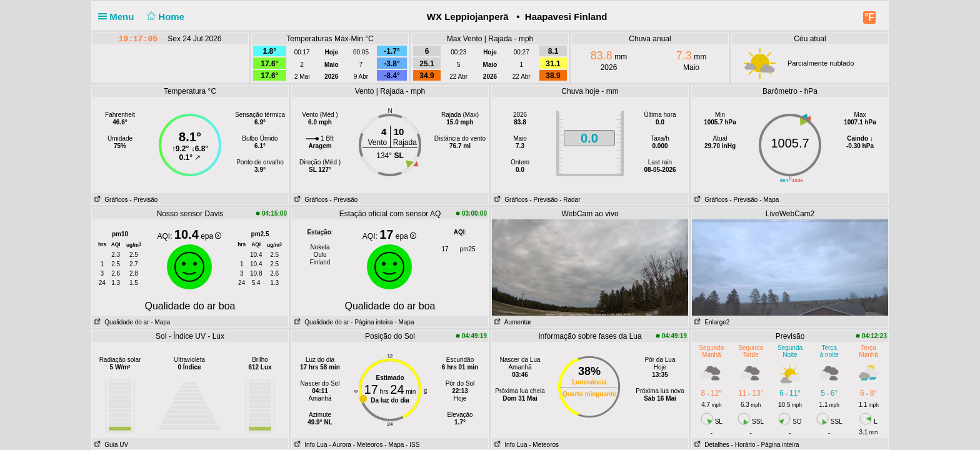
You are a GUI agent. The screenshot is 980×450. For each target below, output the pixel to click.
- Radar (570, 200)
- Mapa (769, 200)
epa (211, 236)
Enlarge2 (711, 322)
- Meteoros (368, 445)
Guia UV (110, 445)
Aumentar (512, 322)
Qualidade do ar (121, 322)
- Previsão (143, 200)
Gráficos (110, 200)
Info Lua (309, 445)
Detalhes (711, 445)
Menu (119, 17)
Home (165, 17)
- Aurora (340, 445)
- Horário (743, 445)
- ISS (412, 445)
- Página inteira (372, 322)
